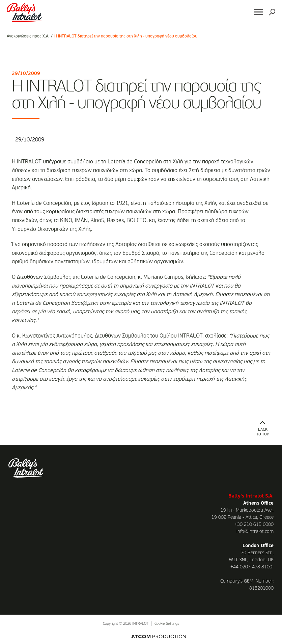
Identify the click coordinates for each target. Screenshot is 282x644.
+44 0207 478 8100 (251, 567)
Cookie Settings (167, 624)
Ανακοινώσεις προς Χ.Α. (28, 36)
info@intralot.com (255, 532)
